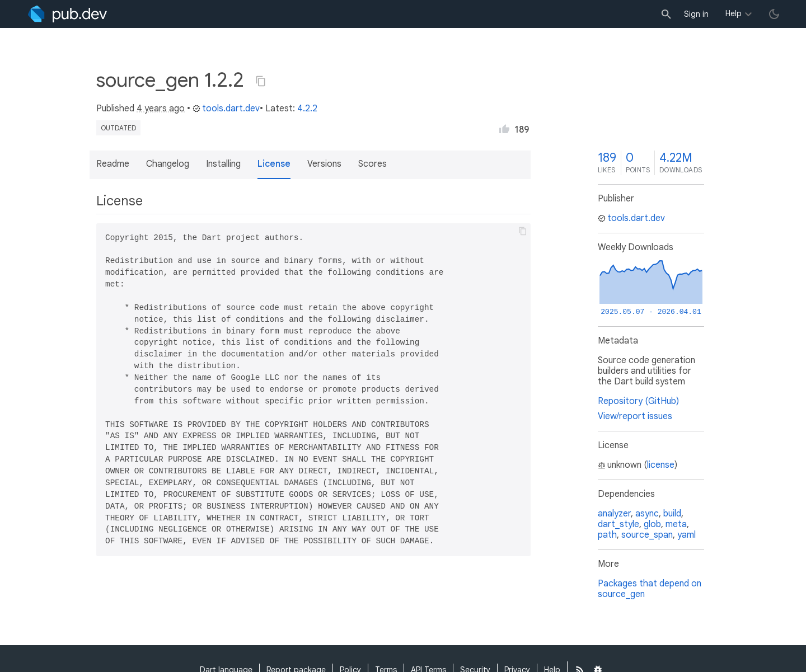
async (647, 514)
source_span (647, 535)
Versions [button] (324, 164)
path (607, 535)
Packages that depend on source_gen (650, 589)
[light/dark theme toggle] (774, 14)
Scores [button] (372, 164)
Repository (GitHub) (638, 401)
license (661, 465)
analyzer (614, 514)
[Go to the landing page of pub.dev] (67, 14)
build (672, 514)
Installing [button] (223, 164)
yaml (686, 535)
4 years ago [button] (161, 109)
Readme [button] (113, 164)
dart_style (618, 524)
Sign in (696, 14)
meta (676, 524)
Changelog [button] (168, 164)
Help (734, 13)
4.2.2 (307, 109)
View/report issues (635, 416)
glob (652, 524)
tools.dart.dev (226, 109)
